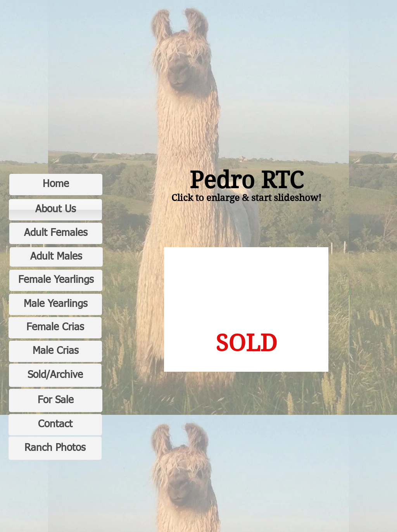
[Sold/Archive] (55, 375)
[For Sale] (56, 400)
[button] (246, 309)
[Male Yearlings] (55, 304)
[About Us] (55, 210)
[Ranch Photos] (55, 448)
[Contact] (55, 425)
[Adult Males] (56, 257)
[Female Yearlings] (56, 280)
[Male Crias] (55, 351)
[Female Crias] (55, 328)
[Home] (56, 185)
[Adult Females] (56, 233)
